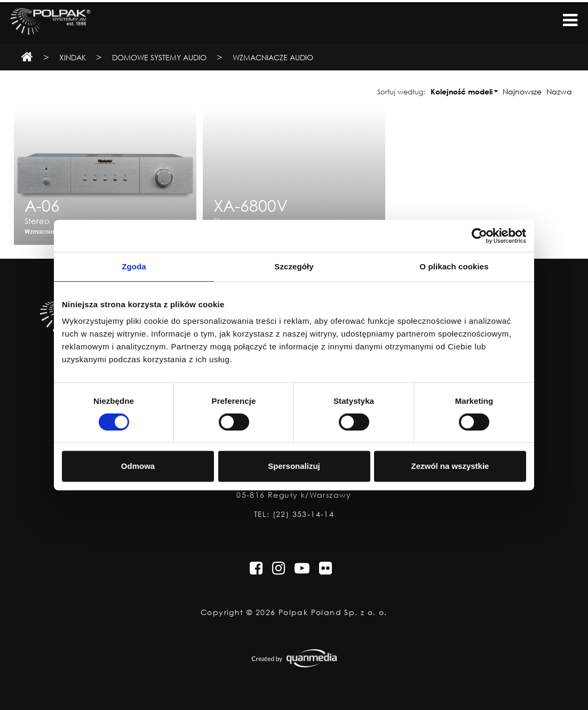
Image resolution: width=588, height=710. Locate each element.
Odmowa (138, 466)
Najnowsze (522, 91)
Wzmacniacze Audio (273, 57)
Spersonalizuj (294, 466)
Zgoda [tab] (134, 266)
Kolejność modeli (462, 91)
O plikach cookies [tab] (454, 266)
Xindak (73, 57)
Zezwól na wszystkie (450, 466)
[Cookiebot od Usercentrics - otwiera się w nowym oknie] (479, 236)
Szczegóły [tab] (294, 266)
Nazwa (559, 91)
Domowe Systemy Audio (159, 57)
